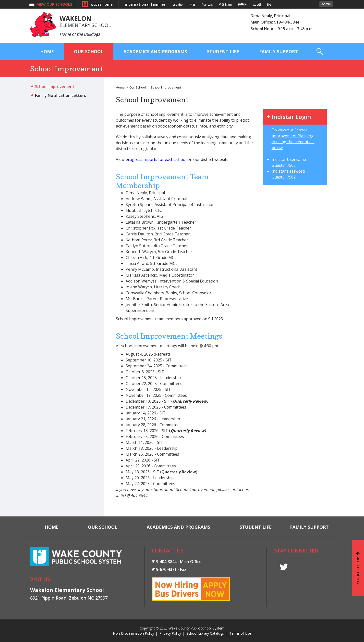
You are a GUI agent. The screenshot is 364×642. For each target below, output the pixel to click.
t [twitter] (284, 567)
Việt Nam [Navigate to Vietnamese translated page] (225, 5)
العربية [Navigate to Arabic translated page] (257, 5)
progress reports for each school (156, 159)
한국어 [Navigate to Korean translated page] (242, 5)
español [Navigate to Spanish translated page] (178, 5)
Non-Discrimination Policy (133, 633)
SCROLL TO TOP (358, 571)
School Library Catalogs (205, 633)
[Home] (47, 51)
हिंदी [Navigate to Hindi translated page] (269, 5)
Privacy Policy (170, 633)
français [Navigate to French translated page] (207, 5)
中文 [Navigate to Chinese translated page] (193, 5)
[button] (320, 51)
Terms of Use (240, 633)
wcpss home (102, 4)
